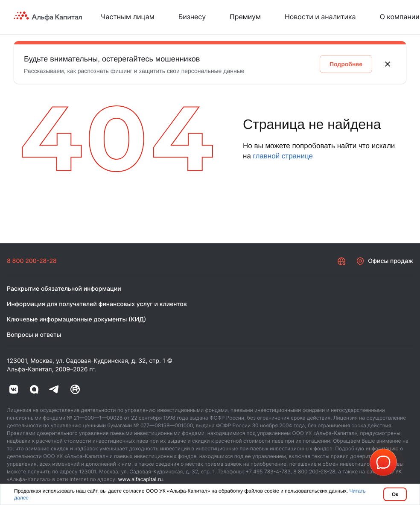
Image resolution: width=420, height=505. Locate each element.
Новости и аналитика (320, 17)
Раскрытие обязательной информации (64, 289)
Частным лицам (128, 17)
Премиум (245, 17)
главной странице (283, 156)
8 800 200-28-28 (32, 261)
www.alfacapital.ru (141, 479)
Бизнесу (192, 17)
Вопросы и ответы (34, 335)
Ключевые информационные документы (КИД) (76, 320)
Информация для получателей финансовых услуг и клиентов (97, 304)
